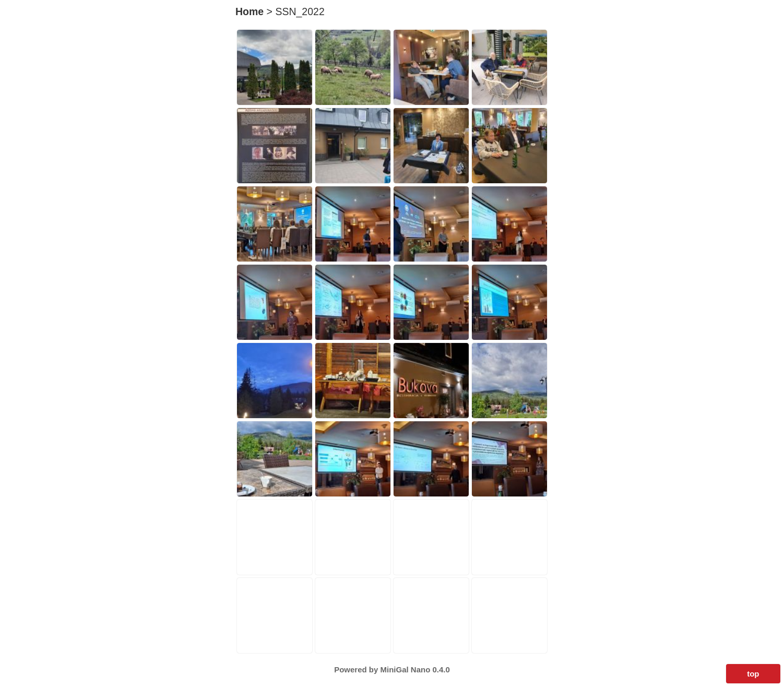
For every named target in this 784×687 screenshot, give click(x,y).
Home (250, 11)
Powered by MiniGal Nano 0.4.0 (392, 670)
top (753, 674)
